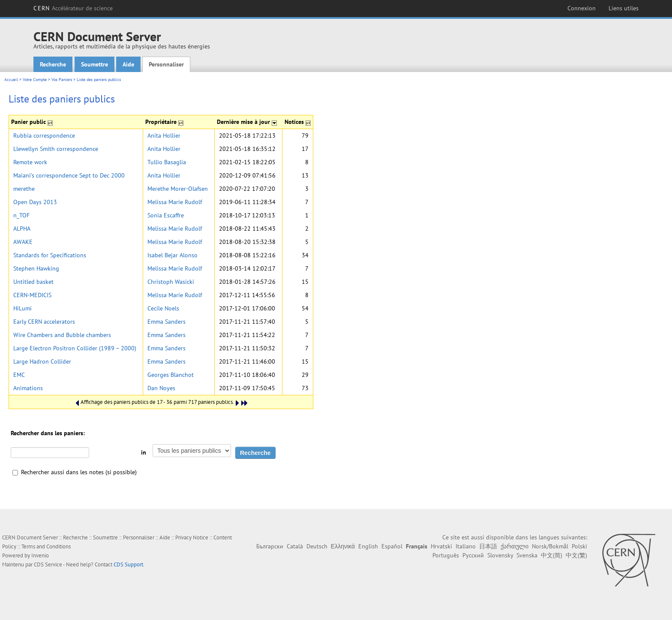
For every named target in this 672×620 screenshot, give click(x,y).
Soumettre (94, 64)
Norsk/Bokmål (550, 546)
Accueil (11, 80)
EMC (19, 375)
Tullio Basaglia (167, 162)
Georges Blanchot (171, 375)
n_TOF (21, 215)
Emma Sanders (166, 322)
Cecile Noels (163, 308)
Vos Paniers (62, 80)
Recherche (53, 64)
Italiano (466, 546)
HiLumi (22, 308)
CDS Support (128, 564)
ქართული (514, 546)
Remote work (30, 162)
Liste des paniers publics (99, 80)
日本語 (488, 546)
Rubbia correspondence (44, 135)
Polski (579, 546)
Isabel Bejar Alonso (172, 255)
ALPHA (22, 229)
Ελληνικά (343, 546)
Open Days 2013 (35, 202)
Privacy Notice (192, 537)
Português (446, 555)
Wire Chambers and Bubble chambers (62, 335)
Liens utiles (624, 8)
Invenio (40, 555)
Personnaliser (166, 64)
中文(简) (552, 555)
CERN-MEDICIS (32, 295)
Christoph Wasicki (171, 282)
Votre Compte (35, 80)
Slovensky (500, 555)
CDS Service (48, 564)
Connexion (582, 8)
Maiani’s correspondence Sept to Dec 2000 (69, 175)
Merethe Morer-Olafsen (178, 189)
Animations (28, 388)
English (368, 546)
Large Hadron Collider (42, 361)
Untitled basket (33, 282)
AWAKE (23, 242)
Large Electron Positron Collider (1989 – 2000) (75, 348)
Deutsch (317, 546)
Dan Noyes (161, 388)
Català (295, 546)
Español (392, 546)
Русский (473, 555)
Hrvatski (441, 546)
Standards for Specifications (50, 255)
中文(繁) (576, 555)
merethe (24, 189)
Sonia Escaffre (166, 215)
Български (270, 546)
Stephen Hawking (36, 268)
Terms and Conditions (46, 546)
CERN (73, 8)
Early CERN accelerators (44, 322)
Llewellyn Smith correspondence (56, 149)
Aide (128, 64)
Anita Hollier (164, 135)
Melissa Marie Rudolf (175, 202)
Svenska (527, 555)
